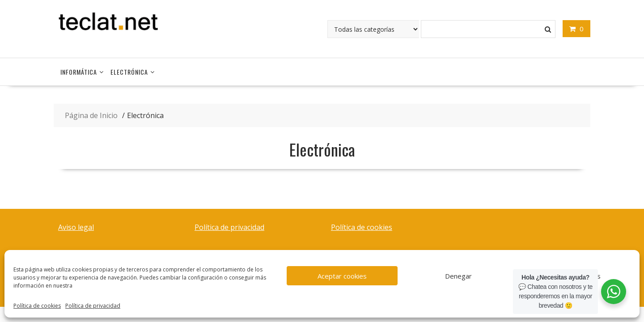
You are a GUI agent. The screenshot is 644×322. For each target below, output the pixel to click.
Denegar (458, 276)
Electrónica (129, 72)
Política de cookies (37, 306)
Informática (79, 72)
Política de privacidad (93, 306)
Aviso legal (76, 227)
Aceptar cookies (342, 276)
